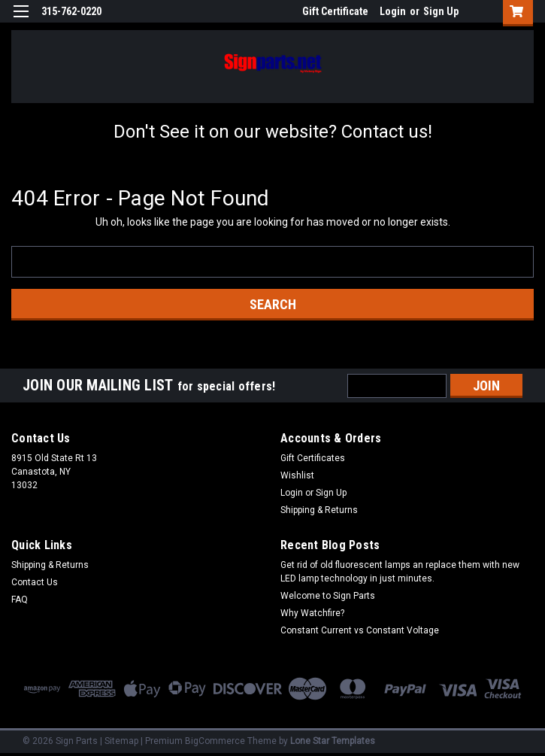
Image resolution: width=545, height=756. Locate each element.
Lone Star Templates (333, 741)
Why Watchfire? (312, 613)
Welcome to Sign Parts (328, 596)
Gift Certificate (335, 11)
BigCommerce (215, 741)
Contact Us (35, 582)
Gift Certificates (313, 458)
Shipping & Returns (319, 510)
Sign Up (441, 11)
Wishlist (297, 475)
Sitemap (121, 741)
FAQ (20, 600)
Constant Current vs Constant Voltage (360, 630)
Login (393, 11)
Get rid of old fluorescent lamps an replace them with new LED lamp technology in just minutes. (400, 572)
